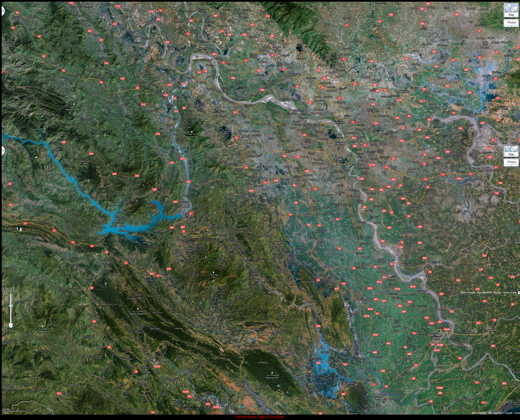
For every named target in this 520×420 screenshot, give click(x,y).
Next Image (276, 416)
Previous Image (246, 416)
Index (263, 416)
